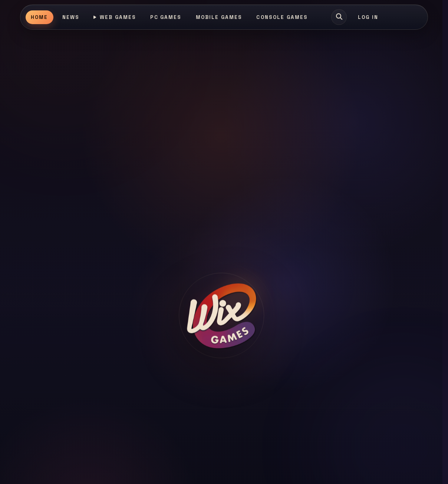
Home (39, 17)
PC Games (166, 17)
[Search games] (339, 17)
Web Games (115, 17)
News (71, 17)
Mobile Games (219, 17)
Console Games (282, 17)
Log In (368, 17)
